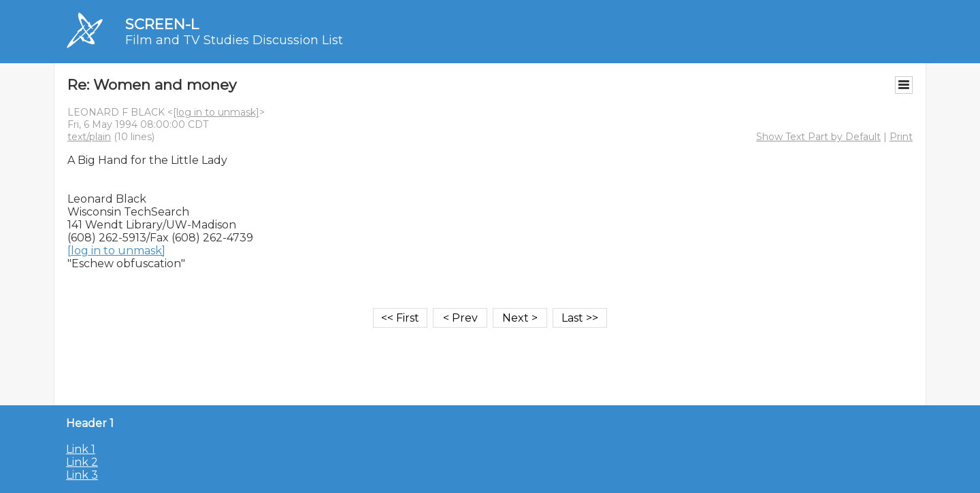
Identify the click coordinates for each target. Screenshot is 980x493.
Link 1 (81, 449)
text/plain (89, 137)
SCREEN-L (162, 24)
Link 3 (82, 475)
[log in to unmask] (216, 112)
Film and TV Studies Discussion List (234, 40)
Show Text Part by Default (818, 137)
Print (901, 137)
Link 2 (82, 462)
